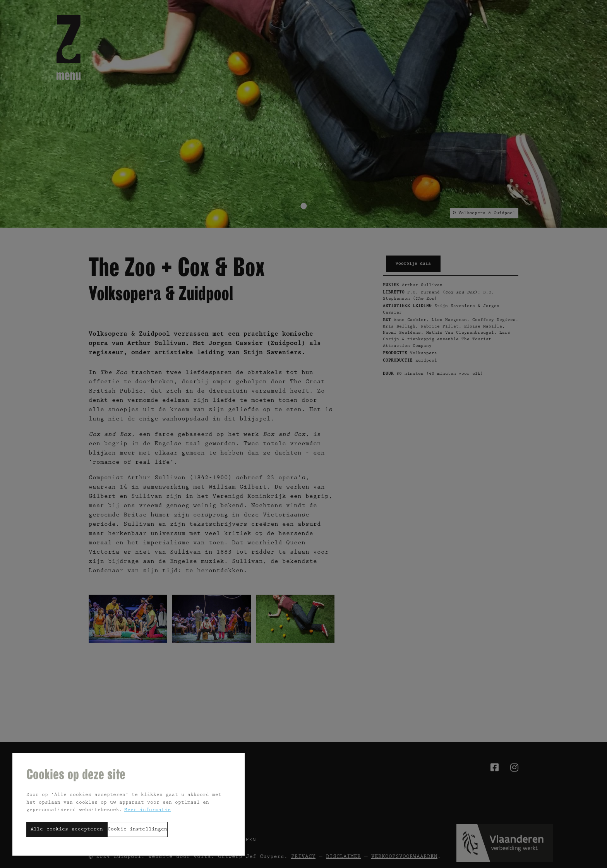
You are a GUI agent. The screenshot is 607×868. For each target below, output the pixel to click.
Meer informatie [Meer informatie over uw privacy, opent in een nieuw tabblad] (147, 810)
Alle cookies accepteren (67, 829)
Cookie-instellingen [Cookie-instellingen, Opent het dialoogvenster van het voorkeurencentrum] (137, 829)
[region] (129, 804)
